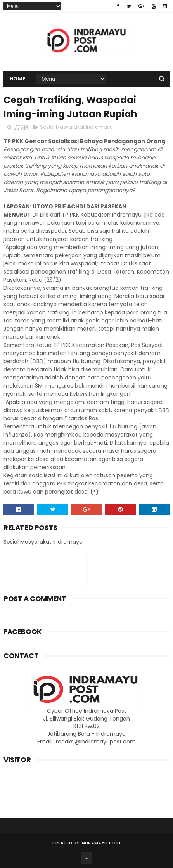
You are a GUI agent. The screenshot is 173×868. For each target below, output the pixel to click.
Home (18, 79)
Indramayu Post (101, 843)
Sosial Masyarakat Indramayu (76, 127)
